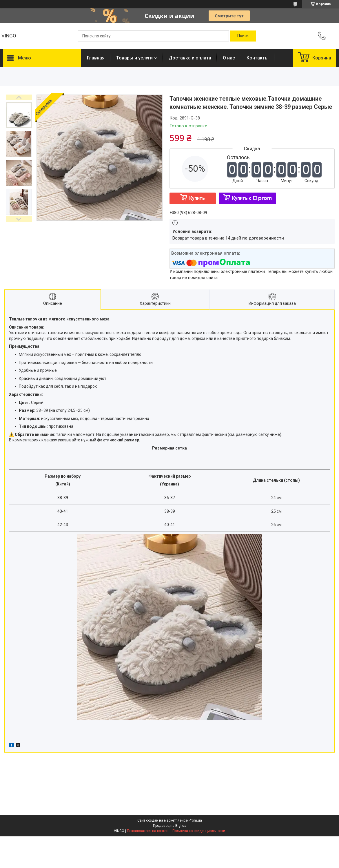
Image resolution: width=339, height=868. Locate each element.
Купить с (252, 198)
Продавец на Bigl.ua (170, 826)
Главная (96, 58)
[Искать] (243, 36)
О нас (229, 58)
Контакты (258, 58)
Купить (197, 198)
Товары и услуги (134, 58)
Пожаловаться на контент (148, 831)
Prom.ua (195, 820)
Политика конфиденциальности (199, 831)
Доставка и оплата (190, 58)
